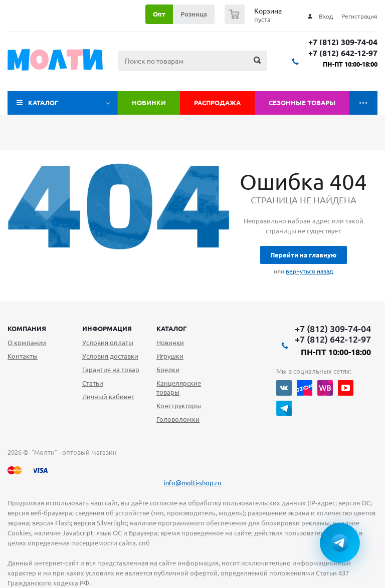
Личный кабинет (108, 397)
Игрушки (170, 356)
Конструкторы (179, 406)
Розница (194, 14)
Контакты (23, 356)
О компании (27, 343)
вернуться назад (309, 271)
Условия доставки (110, 356)
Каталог (43, 103)
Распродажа (217, 103)
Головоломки (178, 419)
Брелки (168, 370)
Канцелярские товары (179, 388)
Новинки (149, 103)
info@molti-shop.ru (192, 483)
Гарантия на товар (111, 370)
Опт (159, 14)
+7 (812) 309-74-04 (343, 42)
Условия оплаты (108, 343)
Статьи (93, 383)
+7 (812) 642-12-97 (343, 53)
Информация (107, 329)
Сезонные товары (302, 103)
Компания (27, 329)
